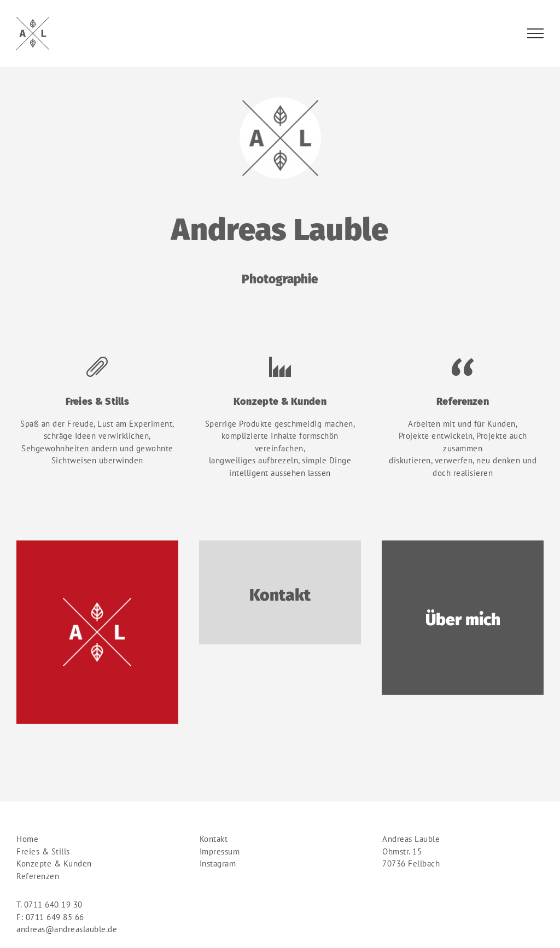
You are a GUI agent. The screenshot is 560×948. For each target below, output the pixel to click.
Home (27, 842)
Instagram (218, 866)
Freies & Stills (43, 854)
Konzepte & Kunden (54, 866)
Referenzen (38, 879)
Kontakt (214, 842)
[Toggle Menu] (535, 33)
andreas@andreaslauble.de (67, 932)
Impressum (220, 854)
